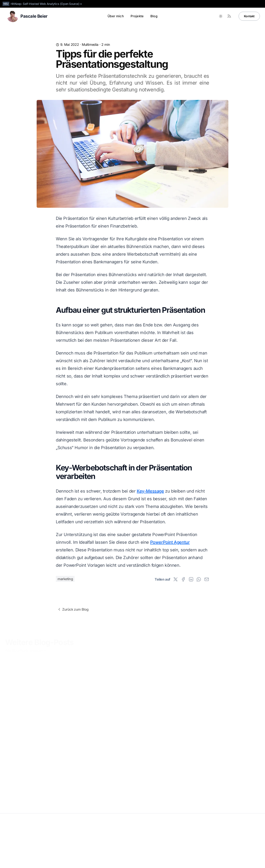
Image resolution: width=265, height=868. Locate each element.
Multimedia (90, 45)
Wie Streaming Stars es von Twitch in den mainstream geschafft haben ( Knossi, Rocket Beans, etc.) (98, 740)
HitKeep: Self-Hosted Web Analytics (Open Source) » (46, 4)
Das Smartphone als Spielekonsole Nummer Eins (33, 732)
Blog (154, 16)
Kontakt (249, 16)
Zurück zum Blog (73, 609)
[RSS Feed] (229, 16)
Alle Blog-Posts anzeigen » (26, 647)
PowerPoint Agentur (170, 542)
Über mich (116, 16)
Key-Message (150, 491)
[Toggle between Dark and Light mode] (221, 16)
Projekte (137, 16)
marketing (65, 579)
